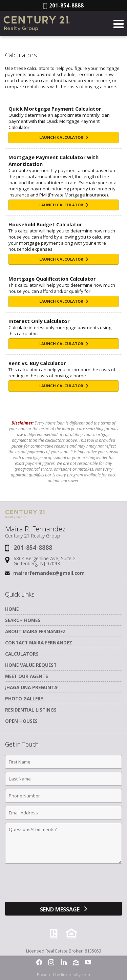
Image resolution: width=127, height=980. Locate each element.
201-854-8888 (63, 5)
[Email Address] (63, 813)
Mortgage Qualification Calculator (52, 279)
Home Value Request (31, 665)
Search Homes (23, 620)
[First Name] (63, 762)
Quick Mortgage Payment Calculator (55, 109)
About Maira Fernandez (35, 631)
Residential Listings (31, 710)
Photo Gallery (24, 699)
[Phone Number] (63, 796)
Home (12, 609)
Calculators (22, 654)
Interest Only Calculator (39, 321)
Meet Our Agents (27, 676)
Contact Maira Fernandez (39, 643)
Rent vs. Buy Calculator (37, 363)
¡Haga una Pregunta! (32, 687)
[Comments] (63, 843)
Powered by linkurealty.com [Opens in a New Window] (63, 975)
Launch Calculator (64, 137)
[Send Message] (63, 909)
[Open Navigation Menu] (119, 24)
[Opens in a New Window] (39, 962)
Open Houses (21, 721)
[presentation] (64, 885)
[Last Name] (63, 779)
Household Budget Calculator (45, 224)
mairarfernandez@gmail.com (49, 573)
